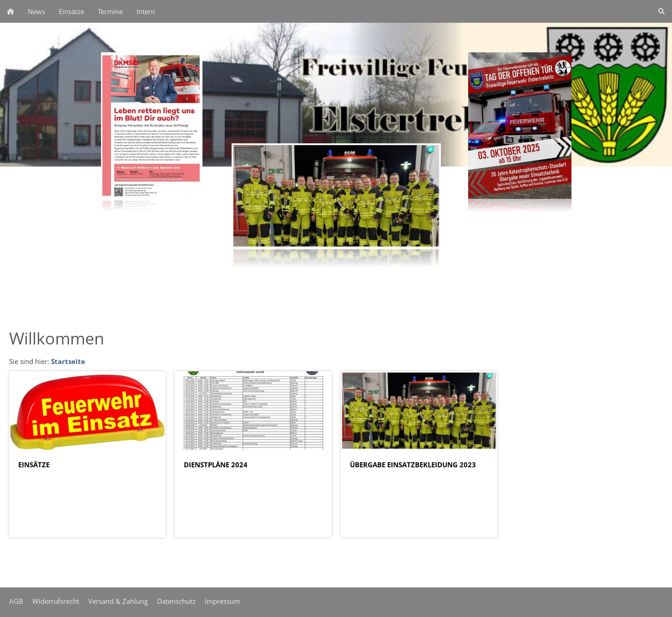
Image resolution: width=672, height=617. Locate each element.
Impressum (222, 601)
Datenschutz (176, 601)
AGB (16, 601)
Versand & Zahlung (118, 601)
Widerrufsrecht (56, 601)
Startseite (68, 361)
